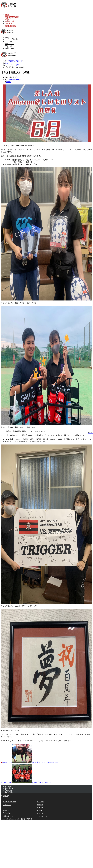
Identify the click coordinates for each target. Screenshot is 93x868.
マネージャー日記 (14, 80)
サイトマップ (42, 816)
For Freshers (7, 813)
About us (40, 805)
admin (8, 82)
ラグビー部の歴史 (12, 17)
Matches (6, 810)
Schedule (40, 807)
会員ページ (9, 21)
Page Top (5, 796)
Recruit (39, 810)
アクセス (9, 24)
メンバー (9, 19)
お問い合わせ (10, 26)
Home (7, 15)
